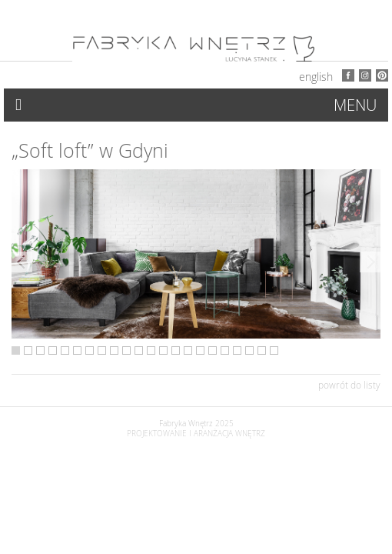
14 (176, 350)
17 (213, 350)
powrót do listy (349, 385)
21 (262, 350)
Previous (22, 262)
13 (163, 350)
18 (225, 350)
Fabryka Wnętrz (186, 424)
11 (139, 350)
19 (237, 350)
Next (370, 262)
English (316, 77)
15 (188, 350)
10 (126, 350)
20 (249, 350)
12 (151, 350)
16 (200, 350)
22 (274, 350)
